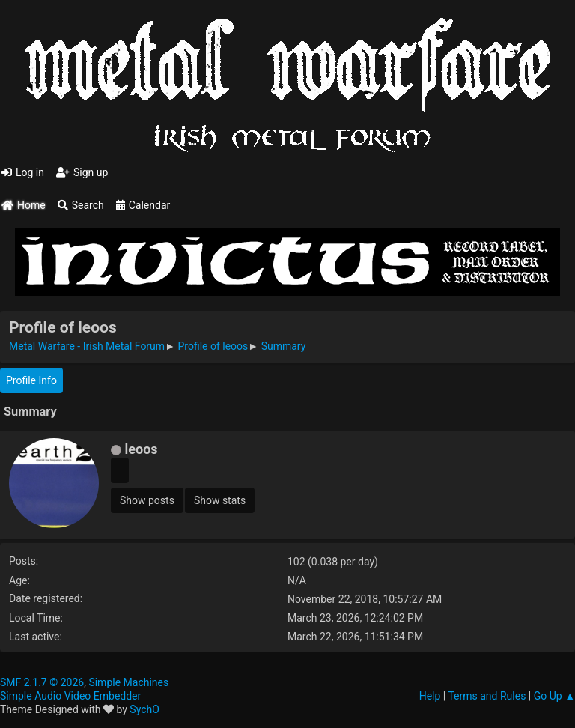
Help (430, 696)
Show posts (147, 500)
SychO (144, 709)
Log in (23, 172)
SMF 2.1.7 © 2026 (42, 682)
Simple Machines (128, 682)
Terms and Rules (487, 696)
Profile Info (31, 380)
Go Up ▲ (554, 696)
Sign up (82, 172)
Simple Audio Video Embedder (70, 696)
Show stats (220, 500)
